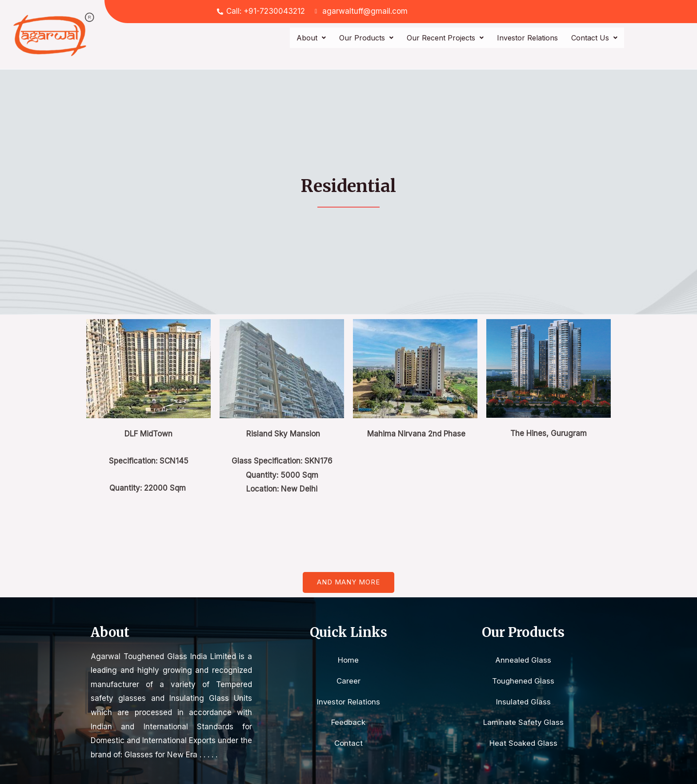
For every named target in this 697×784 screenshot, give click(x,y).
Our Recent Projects (445, 38)
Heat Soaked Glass (523, 744)
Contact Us (594, 38)
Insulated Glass (523, 702)
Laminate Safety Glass (523, 723)
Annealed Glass (523, 660)
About (311, 38)
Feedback (348, 723)
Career (348, 681)
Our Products (366, 38)
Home (348, 660)
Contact (348, 744)
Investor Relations (527, 38)
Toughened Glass (523, 681)
